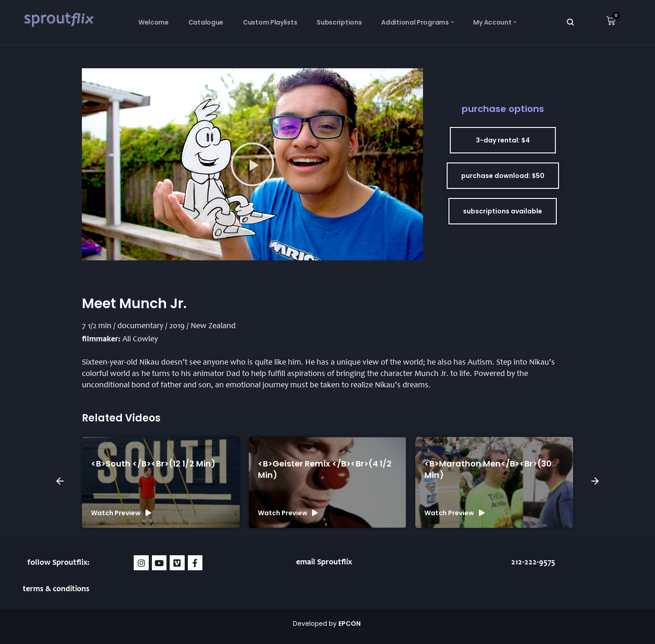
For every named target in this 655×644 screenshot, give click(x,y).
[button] (252, 164)
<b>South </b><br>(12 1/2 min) (153, 464)
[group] (161, 482)
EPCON (350, 624)
